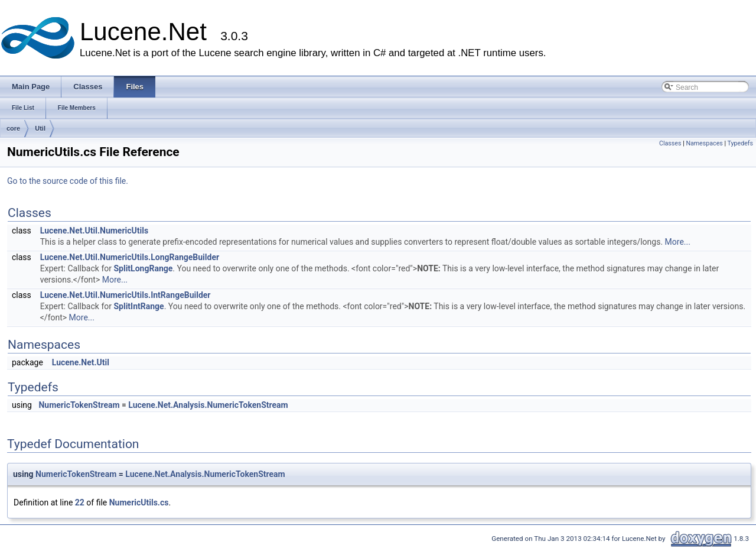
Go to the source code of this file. (68, 181)
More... (678, 242)
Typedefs (740, 143)
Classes (670, 143)
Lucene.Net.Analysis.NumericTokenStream (208, 405)
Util (40, 128)
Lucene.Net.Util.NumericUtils (94, 231)
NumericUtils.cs (139, 502)
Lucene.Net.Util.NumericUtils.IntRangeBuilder (126, 295)
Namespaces (704, 143)
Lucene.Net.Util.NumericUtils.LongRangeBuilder (130, 257)
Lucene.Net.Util (81, 362)
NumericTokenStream (79, 405)
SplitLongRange (143, 268)
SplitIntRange (139, 306)
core (13, 128)
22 (80, 502)
